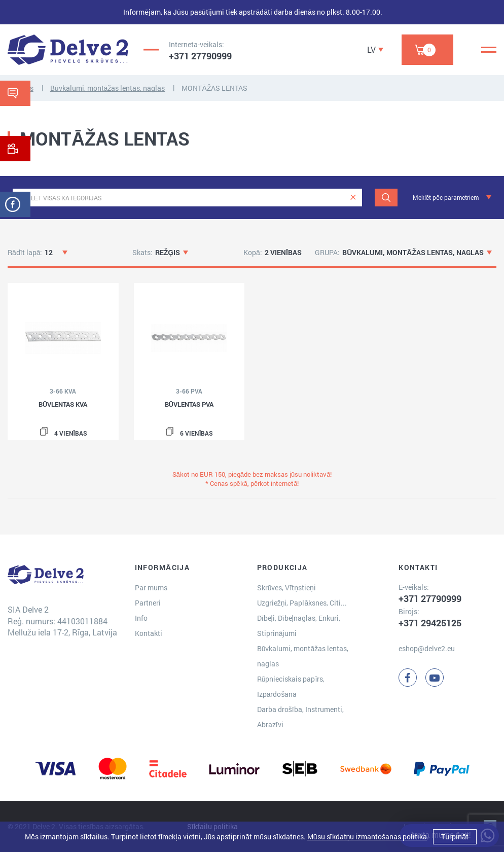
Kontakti (149, 633)
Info (141, 618)
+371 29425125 (430, 623)
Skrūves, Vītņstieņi (286, 588)
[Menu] (489, 50)
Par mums (151, 588)
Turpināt (455, 837)
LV (371, 49)
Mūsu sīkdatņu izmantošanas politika (367, 837)
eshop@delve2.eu (427, 648)
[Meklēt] (386, 198)
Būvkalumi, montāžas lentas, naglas (108, 88)
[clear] (353, 198)
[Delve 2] (68, 50)
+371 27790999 (200, 56)
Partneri (148, 603)
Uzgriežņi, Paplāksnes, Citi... (302, 603)
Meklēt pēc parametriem (446, 197)
